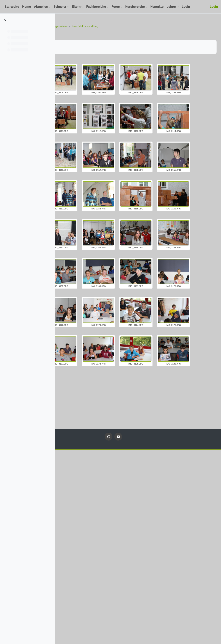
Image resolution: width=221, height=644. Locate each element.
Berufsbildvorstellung (146, 26)
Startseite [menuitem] (12, 7)
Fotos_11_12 (99, 26)
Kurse (83, 26)
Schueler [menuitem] (60, 7)
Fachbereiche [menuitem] (96, 7)
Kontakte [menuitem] (157, 7)
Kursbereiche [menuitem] (135, 7)
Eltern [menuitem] (76, 7)
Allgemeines (120, 26)
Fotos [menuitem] (116, 7)
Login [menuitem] (186, 7)
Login (214, 7)
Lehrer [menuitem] (171, 7)
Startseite (69, 26)
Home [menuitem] (27, 7)
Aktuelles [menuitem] (41, 7)
